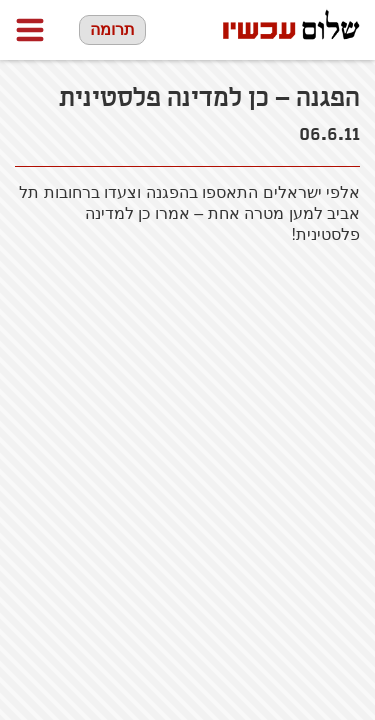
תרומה (112, 29)
